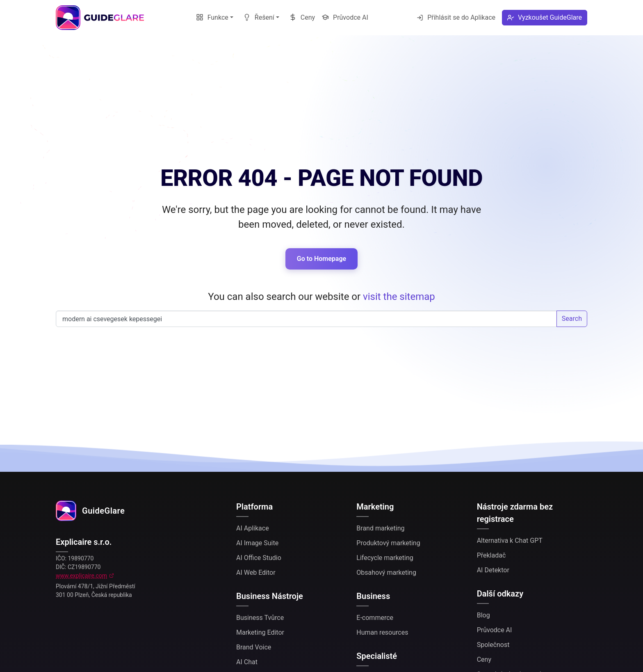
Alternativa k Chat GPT (510, 541)
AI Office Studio (259, 558)
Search (572, 319)
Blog (483, 615)
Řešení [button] (259, 17)
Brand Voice (254, 647)
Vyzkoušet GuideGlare (545, 17)
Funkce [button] (212, 17)
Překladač (491, 555)
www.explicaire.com (81, 576)
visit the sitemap (399, 297)
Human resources (382, 632)
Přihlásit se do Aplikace (456, 17)
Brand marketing (380, 528)
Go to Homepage (321, 259)
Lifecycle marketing (385, 558)
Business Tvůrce (260, 618)
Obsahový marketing (386, 573)
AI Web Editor (256, 573)
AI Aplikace (253, 528)
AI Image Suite (257, 543)
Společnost (493, 645)
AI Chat (247, 662)
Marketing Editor (260, 632)
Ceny (302, 17)
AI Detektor (493, 570)
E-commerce (375, 618)
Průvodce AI (345, 17)
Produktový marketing (388, 543)
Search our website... (306, 319)
